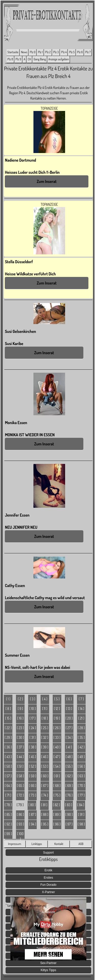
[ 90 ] (69, 814)
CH (30, 59)
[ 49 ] (81, 757)
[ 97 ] (69, 824)
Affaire (48, 919)
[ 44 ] (20, 757)
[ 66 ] (33, 786)
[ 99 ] (8, 834)
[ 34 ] (69, 737)
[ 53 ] (45, 766)
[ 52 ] (33, 766)
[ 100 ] (20, 835)
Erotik (49, 870)
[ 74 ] (45, 795)
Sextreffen (48, 956)
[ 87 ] (33, 814)
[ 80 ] (32, 805)
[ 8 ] (8, 709)
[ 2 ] (20, 699)
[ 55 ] (69, 766)
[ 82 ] (56, 805)
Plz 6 (80, 52)
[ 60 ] (45, 776)
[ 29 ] (8, 737)
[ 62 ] (69, 776)
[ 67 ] (45, 786)
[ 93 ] (20, 824)
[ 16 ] (20, 718)
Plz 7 (88, 52)
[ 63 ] (81, 776)
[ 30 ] (20, 737)
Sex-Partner (48, 963)
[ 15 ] (8, 718)
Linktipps (37, 844)
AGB (81, 844)
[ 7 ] (81, 699)
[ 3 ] (33, 699)
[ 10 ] (33, 709)
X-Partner (48, 892)
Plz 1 (40, 52)
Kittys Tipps (48, 970)
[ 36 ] (8, 747)
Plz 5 (72, 52)
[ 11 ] (45, 709)
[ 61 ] (57, 776)
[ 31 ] (32, 737)
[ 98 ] (81, 824)
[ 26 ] (57, 728)
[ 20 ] (69, 718)
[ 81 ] (44, 805)
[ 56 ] (81, 766)
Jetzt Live (49, 941)
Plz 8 (10, 59)
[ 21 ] (81, 718)
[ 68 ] (57, 786)
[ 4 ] (45, 699)
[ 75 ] (57, 795)
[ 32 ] (45, 737)
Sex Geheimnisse (48, 948)
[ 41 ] (69, 747)
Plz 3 (56, 52)
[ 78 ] (8, 805)
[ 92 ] (8, 824)
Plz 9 (18, 59)
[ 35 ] (81, 737)
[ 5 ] (57, 699)
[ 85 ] (8, 814)
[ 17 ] (33, 718)
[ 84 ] (81, 805)
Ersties (49, 878)
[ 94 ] (33, 824)
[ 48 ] (69, 757)
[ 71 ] (8, 795)
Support (48, 853)
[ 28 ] (81, 728)
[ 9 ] (20, 709)
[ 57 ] (8, 776)
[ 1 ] (8, 699)
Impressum (15, 844)
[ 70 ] (81, 786)
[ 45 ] (33, 757)
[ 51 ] (20, 766)
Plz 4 (64, 52)
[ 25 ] (45, 728)
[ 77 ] (81, 795)
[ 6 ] (69, 699)
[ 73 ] (33, 795)
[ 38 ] (32, 747)
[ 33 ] (57, 737)
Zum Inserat (47, 181)
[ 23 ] (21, 728)
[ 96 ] (57, 824)
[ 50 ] (8, 766)
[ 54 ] (57, 766)
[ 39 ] (45, 747)
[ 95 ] (45, 824)
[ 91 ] (81, 814)
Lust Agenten (48, 934)
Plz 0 (32, 52)
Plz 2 (48, 52)
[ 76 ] (69, 795)
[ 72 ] (20, 795)
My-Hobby (49, 927)
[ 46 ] (45, 757)
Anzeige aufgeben (59, 59)
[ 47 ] (57, 757)
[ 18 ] (45, 718)
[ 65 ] (20, 786)
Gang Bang (40, 59)
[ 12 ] (57, 709)
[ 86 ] (20, 814)
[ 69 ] (69, 786)
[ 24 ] (33, 728)
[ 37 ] (20, 747)
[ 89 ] (57, 814)
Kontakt (59, 844)
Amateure (48, 912)
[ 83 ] (69, 805)
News (24, 52)
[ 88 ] (45, 814)
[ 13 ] (69, 709)
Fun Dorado (48, 885)
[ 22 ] (8, 728)
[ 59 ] (32, 776)
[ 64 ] (8, 786)
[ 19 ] (57, 718)
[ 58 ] (21, 776)
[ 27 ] (69, 728)
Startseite (13, 52)
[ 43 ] (8, 757)
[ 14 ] (81, 709)
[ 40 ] (57, 747)
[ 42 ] (81, 747)
